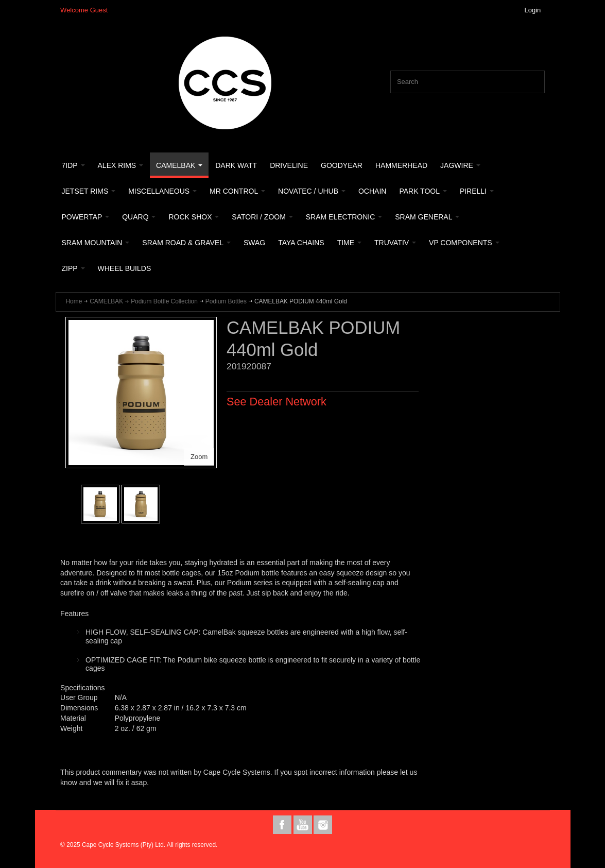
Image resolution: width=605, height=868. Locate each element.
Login (533, 10)
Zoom (199, 457)
